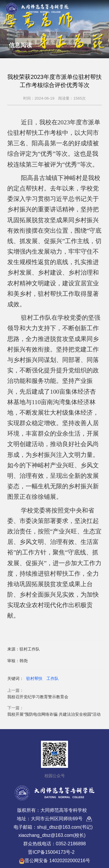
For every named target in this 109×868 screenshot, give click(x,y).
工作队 (53, 678)
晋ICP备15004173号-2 (51, 852)
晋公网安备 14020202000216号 (54, 861)
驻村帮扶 (34, 678)
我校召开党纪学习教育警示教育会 (38, 697)
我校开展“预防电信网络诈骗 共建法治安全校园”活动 (54, 714)
